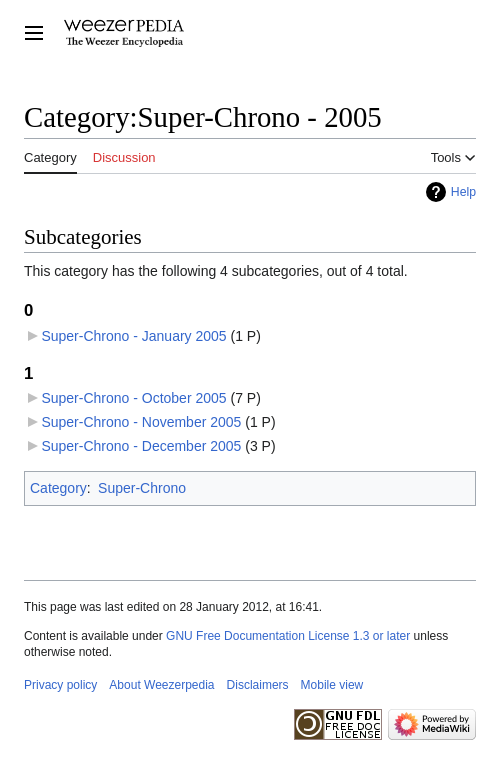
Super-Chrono (142, 488)
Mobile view (332, 685)
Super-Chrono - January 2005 (133, 336)
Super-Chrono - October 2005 (133, 398)
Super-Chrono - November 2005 (141, 422)
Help (463, 192)
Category (58, 488)
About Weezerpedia (161, 685)
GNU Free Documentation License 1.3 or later (288, 636)
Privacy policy (60, 685)
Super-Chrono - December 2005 (141, 446)
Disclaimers (258, 685)
